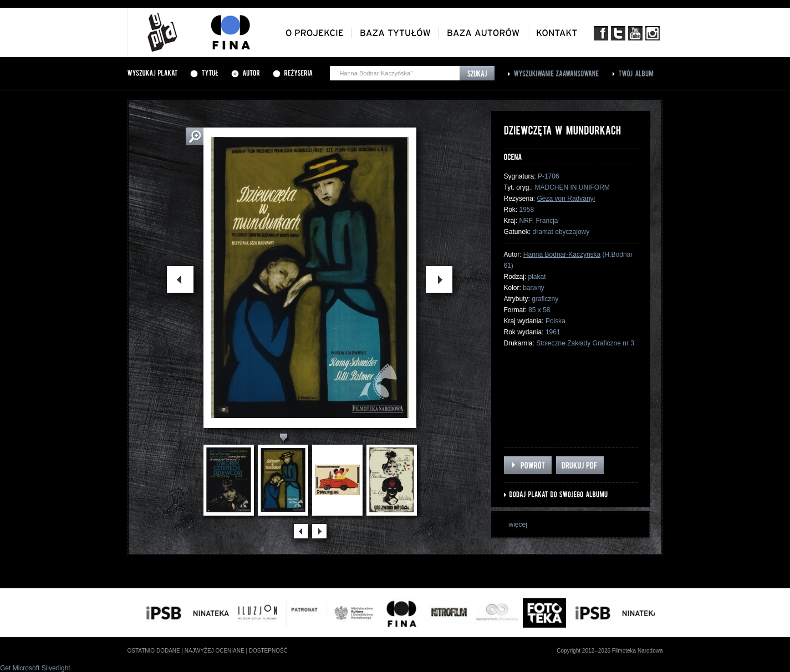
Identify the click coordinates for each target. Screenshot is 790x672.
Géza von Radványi (566, 198)
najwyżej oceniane (215, 651)
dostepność (268, 651)
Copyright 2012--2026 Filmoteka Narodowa (610, 651)
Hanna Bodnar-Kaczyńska (562, 254)
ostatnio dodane (154, 651)
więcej (518, 525)
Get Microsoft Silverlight (35, 668)
